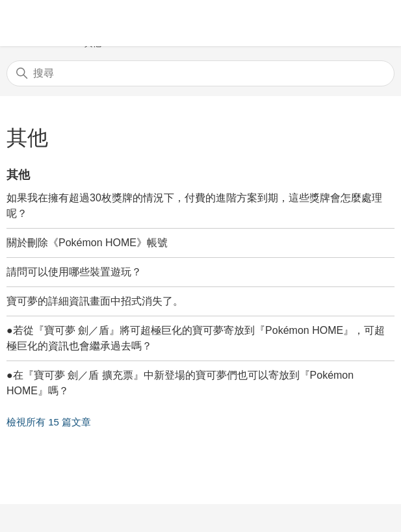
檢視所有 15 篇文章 (49, 422)
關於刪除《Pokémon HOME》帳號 (87, 243)
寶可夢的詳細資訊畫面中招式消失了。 (95, 301)
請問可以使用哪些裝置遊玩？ (74, 272)
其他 (18, 175)
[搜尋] (200, 73)
